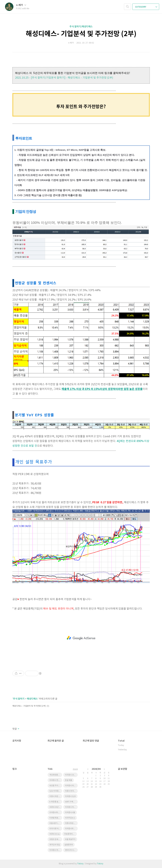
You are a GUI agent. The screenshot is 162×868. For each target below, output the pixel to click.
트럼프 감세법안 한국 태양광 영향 (56, 839)
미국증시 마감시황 (71, 786)
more (75, 769)
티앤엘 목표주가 (55, 818)
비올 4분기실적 (55, 823)
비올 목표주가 (70, 839)
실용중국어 (69, 845)
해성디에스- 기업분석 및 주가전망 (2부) (81, 34)
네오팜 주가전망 (55, 786)
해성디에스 (32, 699)
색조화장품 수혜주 (56, 775)
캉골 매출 (69, 780)
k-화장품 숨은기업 (56, 802)
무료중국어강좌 (70, 834)
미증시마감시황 (71, 823)
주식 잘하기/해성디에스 (81, 27)
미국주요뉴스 (70, 818)
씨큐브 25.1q (54, 834)
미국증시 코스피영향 (71, 775)
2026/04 (96, 769)
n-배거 (21, 5)
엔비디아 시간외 (71, 850)
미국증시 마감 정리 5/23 (56, 850)
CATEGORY (146, 7)
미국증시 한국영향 (56, 780)
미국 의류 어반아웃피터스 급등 (56, 829)
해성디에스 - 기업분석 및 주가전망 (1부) (29, 706)
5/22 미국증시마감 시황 (56, 791)
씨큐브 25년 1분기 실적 (56, 807)
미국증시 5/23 (70, 796)
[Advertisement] (81, 638)
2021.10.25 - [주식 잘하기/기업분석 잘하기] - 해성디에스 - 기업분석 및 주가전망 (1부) (64, 78)
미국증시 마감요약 (71, 807)
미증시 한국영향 (71, 791)
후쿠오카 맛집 (55, 845)
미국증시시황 (70, 813)
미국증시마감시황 (71, 829)
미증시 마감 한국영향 (56, 796)
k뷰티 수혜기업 (71, 802)
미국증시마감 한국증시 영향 (56, 813)
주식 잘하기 (19, 699)
